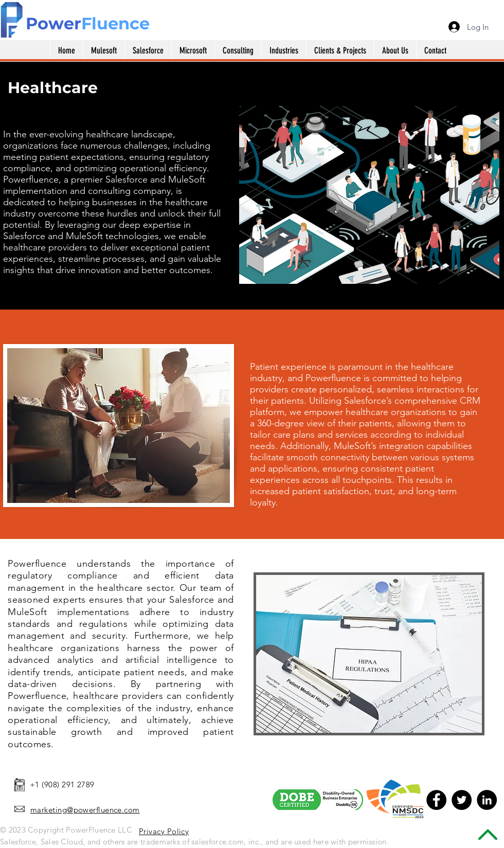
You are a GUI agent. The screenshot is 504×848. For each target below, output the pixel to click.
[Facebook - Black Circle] (436, 800)
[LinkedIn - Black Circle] (487, 800)
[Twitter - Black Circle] (462, 800)
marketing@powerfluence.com (85, 810)
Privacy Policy (164, 831)
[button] (193, 51)
